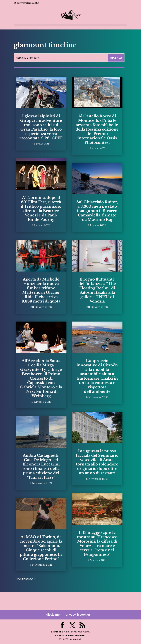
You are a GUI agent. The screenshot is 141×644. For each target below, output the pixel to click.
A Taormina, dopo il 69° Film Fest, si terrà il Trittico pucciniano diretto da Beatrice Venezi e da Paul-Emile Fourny (41, 209)
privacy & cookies (78, 614)
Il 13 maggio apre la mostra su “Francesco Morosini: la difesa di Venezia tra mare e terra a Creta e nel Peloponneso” (97, 543)
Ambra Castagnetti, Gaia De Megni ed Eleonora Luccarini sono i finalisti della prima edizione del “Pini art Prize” (41, 466)
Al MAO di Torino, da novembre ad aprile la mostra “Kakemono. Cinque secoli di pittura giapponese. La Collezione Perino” (41, 548)
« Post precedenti (26, 579)
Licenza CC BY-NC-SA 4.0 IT (70, 635)
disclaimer (54, 614)
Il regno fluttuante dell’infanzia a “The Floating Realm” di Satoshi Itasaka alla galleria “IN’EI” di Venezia (97, 290)
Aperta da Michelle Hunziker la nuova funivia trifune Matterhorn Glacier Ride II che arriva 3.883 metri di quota (41, 290)
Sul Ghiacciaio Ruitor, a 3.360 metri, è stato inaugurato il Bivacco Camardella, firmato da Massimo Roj (97, 211)
